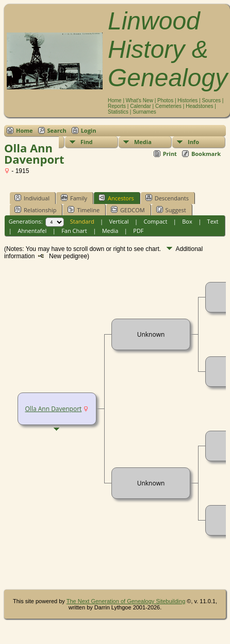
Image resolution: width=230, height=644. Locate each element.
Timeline (84, 210)
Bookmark (206, 154)
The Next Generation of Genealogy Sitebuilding (126, 601)
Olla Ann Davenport (54, 409)
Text (213, 221)
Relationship (35, 210)
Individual (32, 198)
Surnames (144, 112)
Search (57, 130)
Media (143, 142)
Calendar (141, 106)
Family (74, 198)
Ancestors (116, 198)
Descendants (167, 198)
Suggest (171, 210)
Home (115, 100)
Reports (117, 106)
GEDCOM (128, 210)
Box (187, 221)
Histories (187, 100)
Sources (211, 100)
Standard (82, 221)
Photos (165, 100)
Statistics (118, 112)
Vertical (119, 221)
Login (89, 130)
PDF (138, 231)
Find (87, 142)
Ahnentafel (32, 231)
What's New (139, 100)
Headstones (199, 106)
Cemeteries (168, 106)
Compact (156, 221)
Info (193, 142)
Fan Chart (74, 231)
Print (170, 154)
